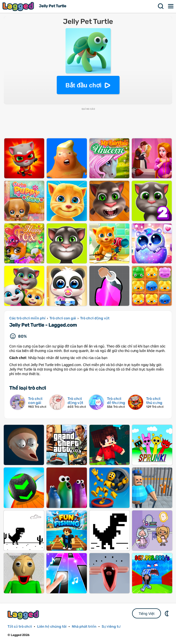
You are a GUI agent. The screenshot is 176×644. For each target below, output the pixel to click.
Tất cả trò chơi (20, 627)
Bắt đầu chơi (84, 85)
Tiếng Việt (146, 614)
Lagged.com (24, 615)
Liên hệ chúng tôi (52, 627)
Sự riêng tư (111, 627)
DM (167, 613)
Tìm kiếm (161, 6)
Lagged (19, 6)
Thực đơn (171, 6)
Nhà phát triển (84, 627)
